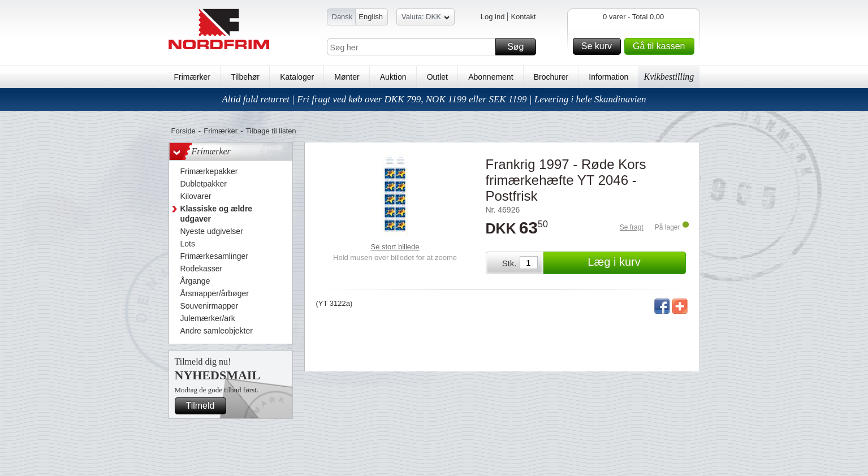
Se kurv (599, 46)
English (371, 17)
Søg (520, 47)
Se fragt (632, 227)
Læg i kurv (635, 263)
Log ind (493, 17)
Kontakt (523, 17)
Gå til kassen (662, 46)
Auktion (393, 77)
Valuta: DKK (426, 18)
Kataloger (297, 77)
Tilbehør (245, 77)
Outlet (437, 77)
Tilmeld (205, 406)
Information (608, 77)
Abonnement (491, 77)
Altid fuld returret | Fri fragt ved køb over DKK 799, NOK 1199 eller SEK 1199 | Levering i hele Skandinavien (434, 99)
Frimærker (193, 77)
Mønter (347, 77)
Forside (183, 131)
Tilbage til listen (271, 131)
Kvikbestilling (669, 77)
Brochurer (551, 77)
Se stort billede (395, 247)
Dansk (342, 17)
